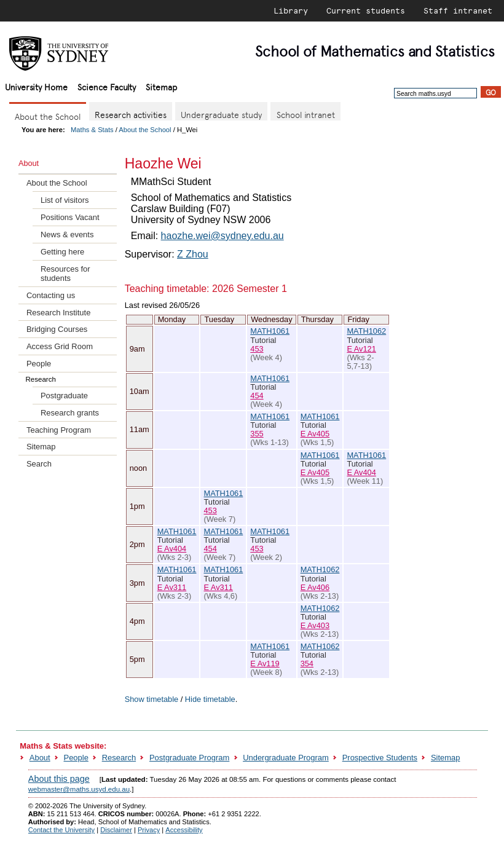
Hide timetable (210, 699)
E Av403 (315, 625)
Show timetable (152, 699)
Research (119, 758)
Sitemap (161, 86)
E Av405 (315, 434)
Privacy (149, 830)
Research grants (70, 413)
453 (257, 349)
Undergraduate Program (286, 758)
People (39, 364)
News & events (67, 234)
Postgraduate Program (189, 758)
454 (257, 396)
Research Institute (58, 313)
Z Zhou (193, 254)
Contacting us (51, 295)
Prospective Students (380, 758)
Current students (366, 10)
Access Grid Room (60, 346)
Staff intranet (458, 10)
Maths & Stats (92, 130)
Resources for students (65, 274)
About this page (59, 779)
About (40, 758)
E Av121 (361, 349)
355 (257, 434)
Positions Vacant (70, 217)
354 (307, 664)
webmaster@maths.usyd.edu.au (79, 789)
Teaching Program (59, 430)
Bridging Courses (57, 329)
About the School (145, 130)
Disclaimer (116, 830)
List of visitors (65, 200)
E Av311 (172, 587)
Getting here (62, 252)
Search (39, 464)
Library (291, 10)
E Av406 (315, 587)
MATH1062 (366, 331)
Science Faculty (107, 86)
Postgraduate (64, 396)
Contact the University (61, 830)
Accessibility (184, 830)
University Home (36, 86)
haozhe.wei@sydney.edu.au (222, 236)
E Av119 (265, 664)
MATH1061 (270, 331)
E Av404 (361, 472)
